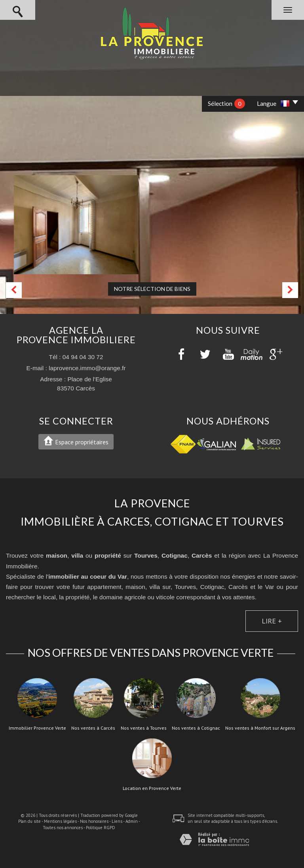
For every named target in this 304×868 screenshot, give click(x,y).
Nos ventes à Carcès (93, 728)
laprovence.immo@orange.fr (87, 368)
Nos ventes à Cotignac (196, 728)
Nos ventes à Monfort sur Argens (260, 728)
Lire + (272, 621)
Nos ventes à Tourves (144, 728)
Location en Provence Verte (152, 788)
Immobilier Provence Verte (37, 728)
